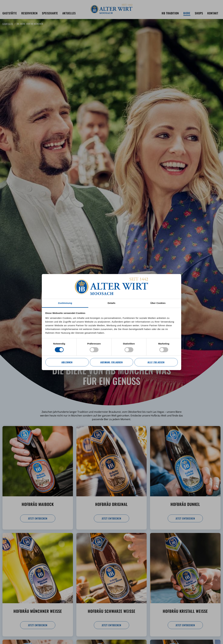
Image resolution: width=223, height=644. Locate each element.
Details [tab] (111, 303)
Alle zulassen (156, 362)
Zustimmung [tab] (65, 303)
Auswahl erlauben (111, 362)
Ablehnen (67, 362)
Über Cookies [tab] (158, 303)
